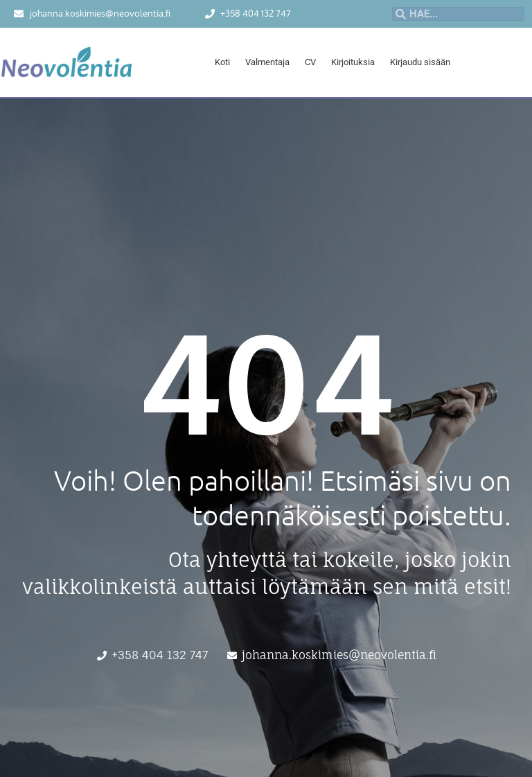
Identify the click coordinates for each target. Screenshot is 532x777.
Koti (222, 62)
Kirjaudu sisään (420, 62)
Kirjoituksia (353, 62)
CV (310, 62)
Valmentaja (267, 62)
